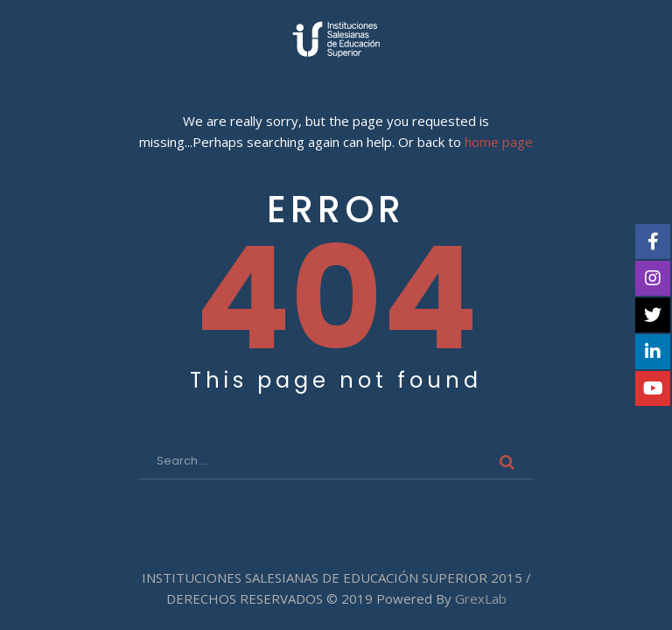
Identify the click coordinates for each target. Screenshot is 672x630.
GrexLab (481, 598)
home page (499, 142)
